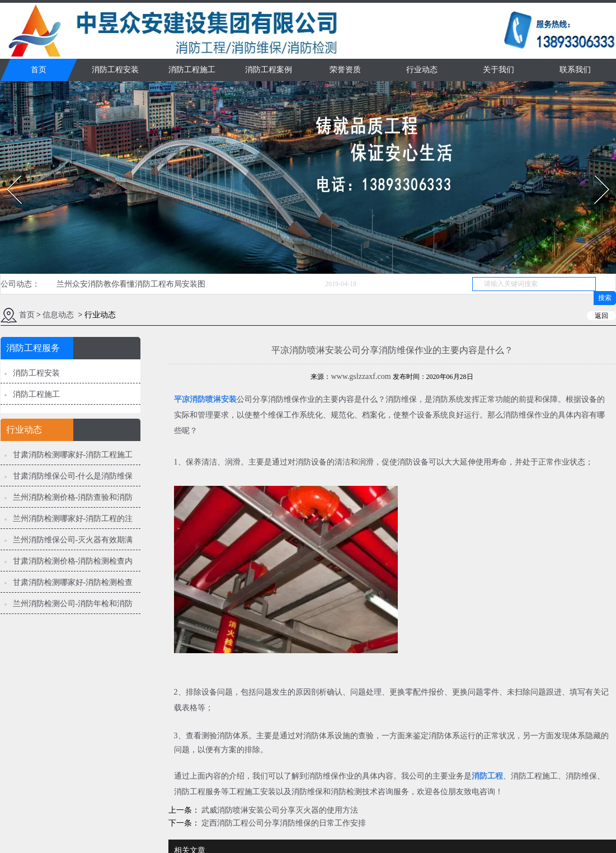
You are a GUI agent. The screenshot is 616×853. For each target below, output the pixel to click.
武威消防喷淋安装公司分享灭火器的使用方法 (279, 810)
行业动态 (422, 70)
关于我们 (499, 70)
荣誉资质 (345, 70)
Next (596, 172)
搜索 (605, 298)
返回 (601, 316)
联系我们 (575, 70)
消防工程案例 (269, 70)
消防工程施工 (192, 70)
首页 (39, 70)
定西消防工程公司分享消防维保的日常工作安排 (283, 823)
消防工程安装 (115, 70)
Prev (7, 172)
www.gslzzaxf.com (361, 376)
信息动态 (58, 315)
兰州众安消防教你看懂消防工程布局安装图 (131, 284)
